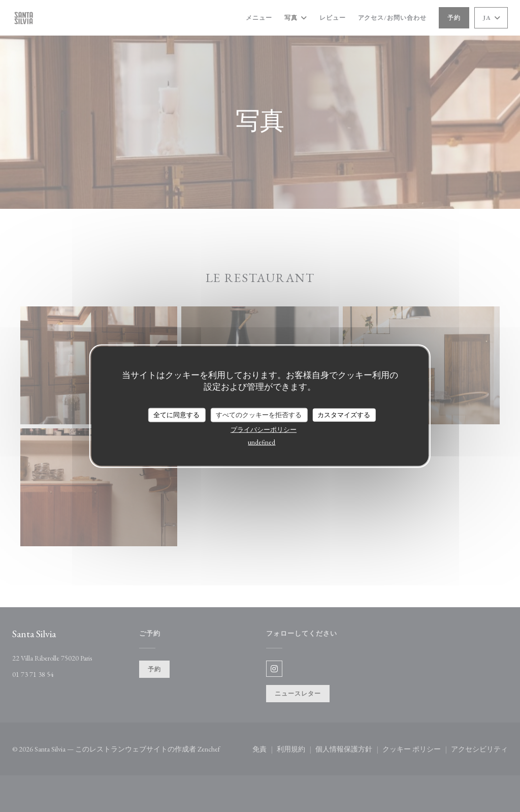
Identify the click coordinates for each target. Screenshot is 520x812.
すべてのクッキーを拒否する (259, 415)
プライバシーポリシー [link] (264, 429)
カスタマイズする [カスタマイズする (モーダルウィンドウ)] (344, 415)
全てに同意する (176, 415)
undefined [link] (262, 442)
